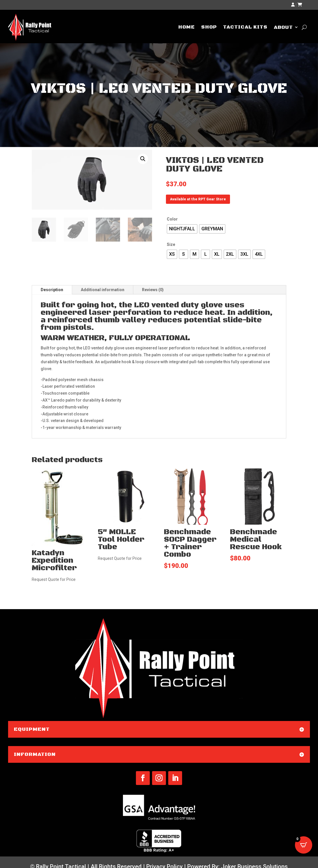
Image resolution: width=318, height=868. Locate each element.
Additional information (103, 290)
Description (52, 290)
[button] (143, 159)
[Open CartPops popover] (304, 845)
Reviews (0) (153, 290)
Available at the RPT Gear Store (198, 199)
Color (172, 219)
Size (171, 244)
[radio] (182, 229)
